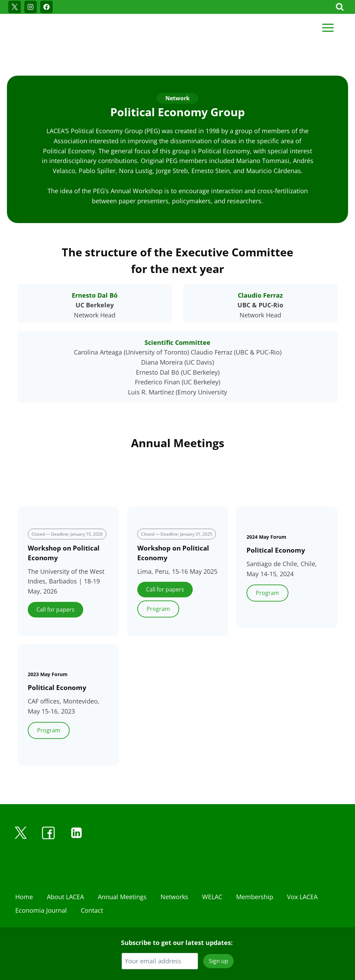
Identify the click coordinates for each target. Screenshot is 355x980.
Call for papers (55, 579)
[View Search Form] (340, 7)
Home (24, 866)
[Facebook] (46, 7)
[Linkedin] (76, 802)
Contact (92, 880)
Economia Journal (41, 880)
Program (158, 578)
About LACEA (65, 866)
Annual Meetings (122, 866)
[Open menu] (328, 28)
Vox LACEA (302, 866)
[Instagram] (31, 7)
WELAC (212, 866)
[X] (15, 7)
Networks (174, 866)
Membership (255, 866)
